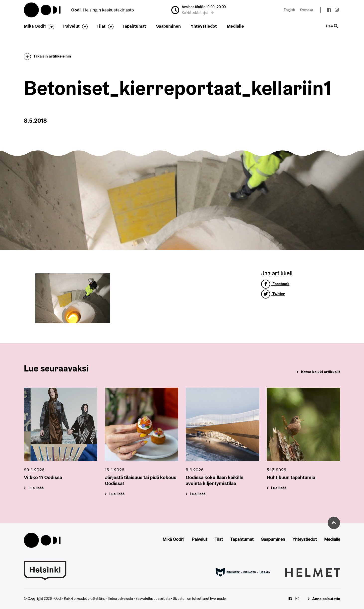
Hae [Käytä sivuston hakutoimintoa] (332, 26)
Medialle (235, 26)
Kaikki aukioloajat (198, 13)
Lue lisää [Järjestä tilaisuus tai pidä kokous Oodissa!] (117, 494)
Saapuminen (168, 26)
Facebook (275, 284)
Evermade (218, 599)
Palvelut (71, 26)
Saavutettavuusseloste (153, 599)
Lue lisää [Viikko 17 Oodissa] (36, 488)
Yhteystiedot (204, 26)
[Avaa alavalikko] (50, 27)
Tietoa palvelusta (120, 599)
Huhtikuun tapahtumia (291, 477)
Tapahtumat (134, 26)
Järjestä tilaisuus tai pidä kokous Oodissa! (141, 480)
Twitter (273, 294)
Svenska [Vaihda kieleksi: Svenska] (306, 10)
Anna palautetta (326, 599)
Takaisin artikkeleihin (47, 56)
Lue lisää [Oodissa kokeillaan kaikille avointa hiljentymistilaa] (198, 494)
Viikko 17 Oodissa (43, 477)
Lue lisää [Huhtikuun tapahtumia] (279, 488)
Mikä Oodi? (35, 26)
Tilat (101, 26)
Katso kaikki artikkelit (321, 372)
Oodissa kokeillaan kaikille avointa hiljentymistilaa (215, 480)
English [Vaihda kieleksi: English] (289, 10)
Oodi (43, 10)
